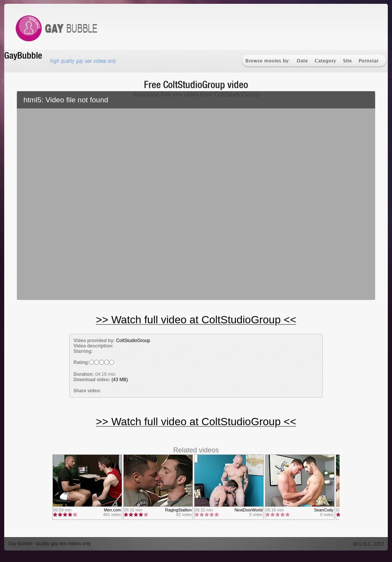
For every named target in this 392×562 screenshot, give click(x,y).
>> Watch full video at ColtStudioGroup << (196, 320)
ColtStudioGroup (133, 341)
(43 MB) (120, 380)
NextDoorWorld (248, 510)
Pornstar (369, 61)
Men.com (113, 510)
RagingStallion (178, 510)
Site (347, 61)
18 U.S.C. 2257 (368, 544)
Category (325, 61)
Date (302, 61)
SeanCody (324, 510)
